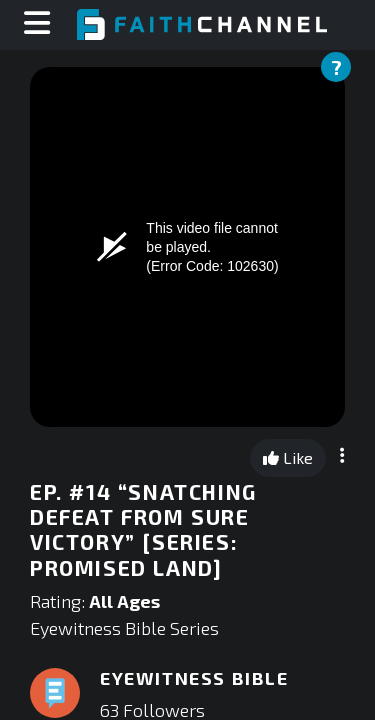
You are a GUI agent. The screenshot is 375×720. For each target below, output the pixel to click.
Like (288, 457)
